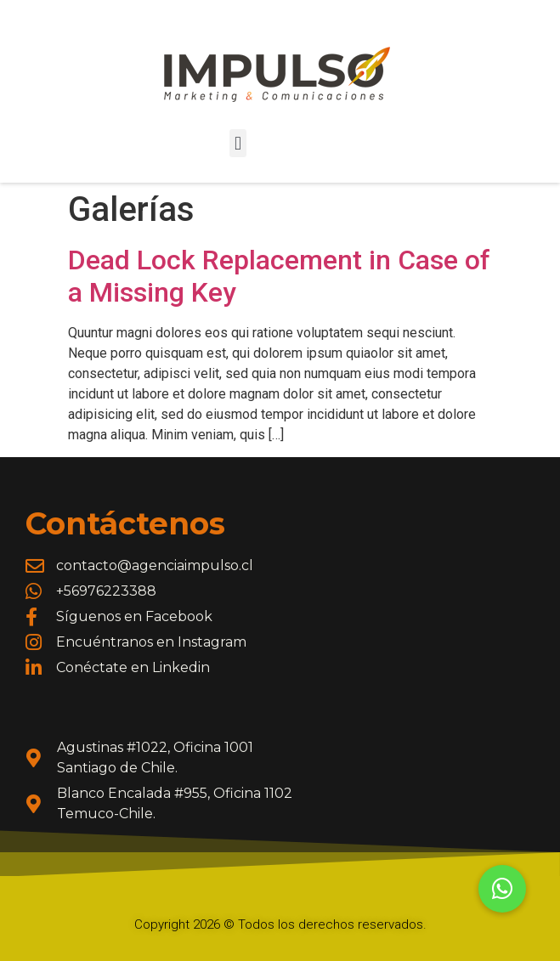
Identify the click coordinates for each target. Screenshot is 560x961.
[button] (238, 143)
